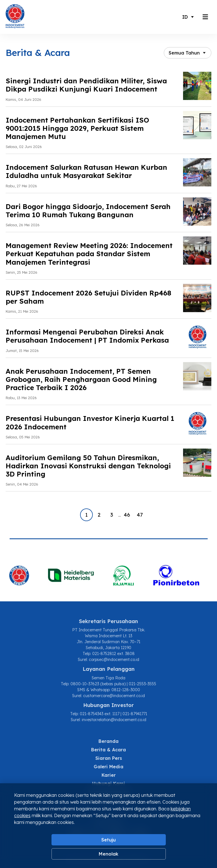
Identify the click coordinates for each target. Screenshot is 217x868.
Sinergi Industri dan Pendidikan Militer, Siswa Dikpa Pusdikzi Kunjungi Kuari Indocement (86, 85)
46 (127, 515)
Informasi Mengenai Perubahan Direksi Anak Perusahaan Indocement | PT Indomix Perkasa (87, 336)
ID (185, 17)
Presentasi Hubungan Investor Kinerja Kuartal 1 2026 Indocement (90, 422)
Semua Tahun (184, 53)
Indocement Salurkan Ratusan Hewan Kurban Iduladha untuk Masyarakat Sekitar (86, 171)
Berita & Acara (108, 750)
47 (140, 515)
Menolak (108, 854)
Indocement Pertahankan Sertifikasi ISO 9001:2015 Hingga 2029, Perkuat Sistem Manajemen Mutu (77, 128)
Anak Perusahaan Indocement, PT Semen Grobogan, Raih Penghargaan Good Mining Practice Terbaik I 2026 (81, 379)
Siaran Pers (109, 758)
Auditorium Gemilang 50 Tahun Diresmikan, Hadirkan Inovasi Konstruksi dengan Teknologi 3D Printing (88, 466)
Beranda (108, 741)
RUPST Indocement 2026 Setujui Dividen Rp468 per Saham (89, 297)
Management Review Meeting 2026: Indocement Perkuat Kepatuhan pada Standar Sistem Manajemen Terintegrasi (89, 254)
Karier (109, 775)
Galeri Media (108, 767)
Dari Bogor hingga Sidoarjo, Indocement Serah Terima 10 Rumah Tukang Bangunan (88, 211)
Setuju (108, 840)
